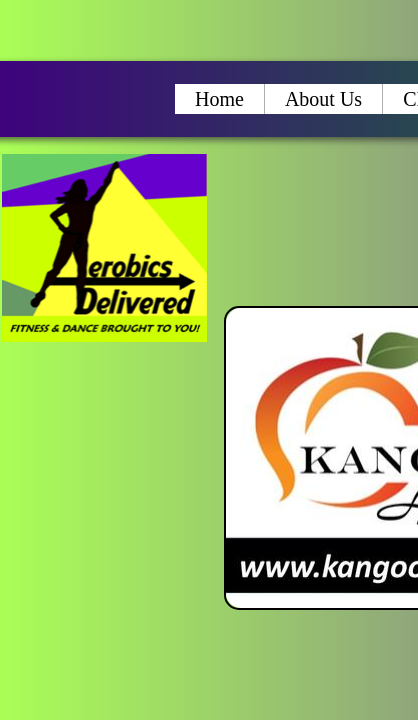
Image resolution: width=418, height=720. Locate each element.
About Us (323, 99)
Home (219, 99)
